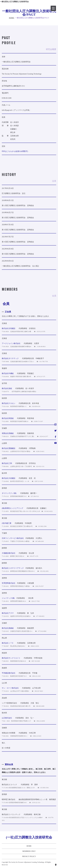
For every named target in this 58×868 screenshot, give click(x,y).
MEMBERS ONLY (29, 851)
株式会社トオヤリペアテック (13, 568)
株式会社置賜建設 (9, 448)
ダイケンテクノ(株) (9, 493)
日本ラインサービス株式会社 (13, 538)
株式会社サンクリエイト (11, 658)
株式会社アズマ (8, 613)
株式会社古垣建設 (9, 328)
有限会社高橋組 (8, 433)
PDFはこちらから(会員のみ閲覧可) (15, 151)
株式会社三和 (7, 463)
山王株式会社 (7, 718)
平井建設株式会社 (9, 673)
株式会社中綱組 (8, 373)
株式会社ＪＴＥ (8, 643)
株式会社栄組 (7, 388)
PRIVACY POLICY (29, 856)
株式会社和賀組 (8, 418)
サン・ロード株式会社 (10, 688)
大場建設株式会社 (9, 553)
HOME (11, 18)
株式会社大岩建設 (9, 478)
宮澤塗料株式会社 (9, 583)
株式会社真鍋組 (8, 628)
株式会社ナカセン (9, 403)
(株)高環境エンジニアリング (12, 508)
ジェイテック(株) (8, 598)
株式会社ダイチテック (10, 358)
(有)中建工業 (7, 523)
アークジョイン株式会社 (11, 343)
